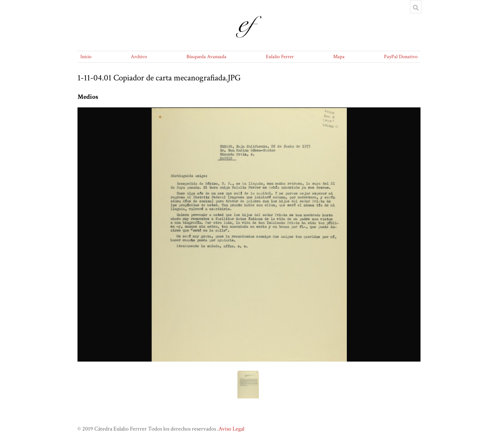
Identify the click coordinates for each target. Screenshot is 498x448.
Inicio (86, 57)
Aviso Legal (231, 429)
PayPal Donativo (401, 57)
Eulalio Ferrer (280, 57)
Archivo (139, 57)
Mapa (339, 57)
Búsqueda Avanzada (206, 57)
